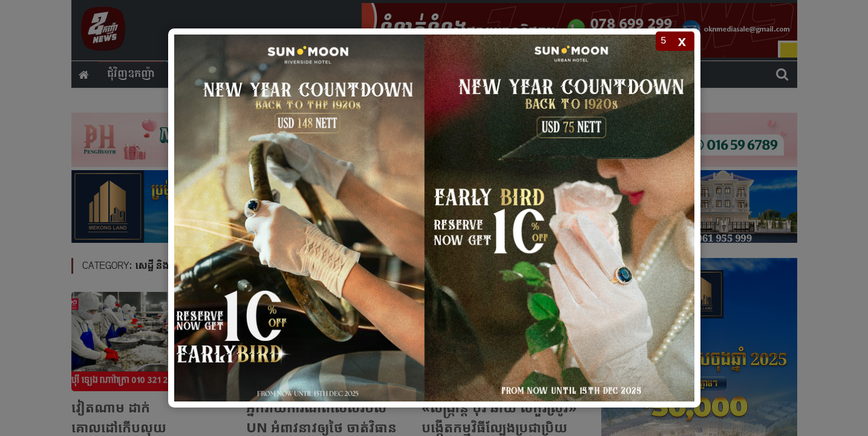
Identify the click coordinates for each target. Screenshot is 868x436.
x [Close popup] (682, 41)
